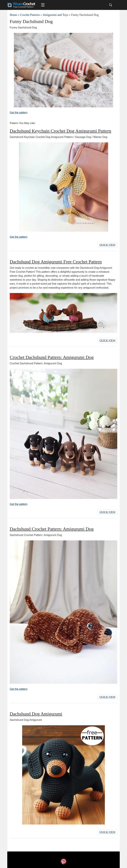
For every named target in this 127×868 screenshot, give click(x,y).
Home (13, 15)
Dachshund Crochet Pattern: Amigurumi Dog (52, 529)
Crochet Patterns (30, 15)
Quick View (107, 245)
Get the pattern (19, 113)
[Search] (111, 5)
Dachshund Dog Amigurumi (36, 714)
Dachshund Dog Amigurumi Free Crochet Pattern (56, 262)
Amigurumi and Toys (55, 15)
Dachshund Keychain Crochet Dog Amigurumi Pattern (61, 131)
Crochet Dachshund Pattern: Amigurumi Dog (52, 357)
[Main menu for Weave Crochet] (43, 5)
